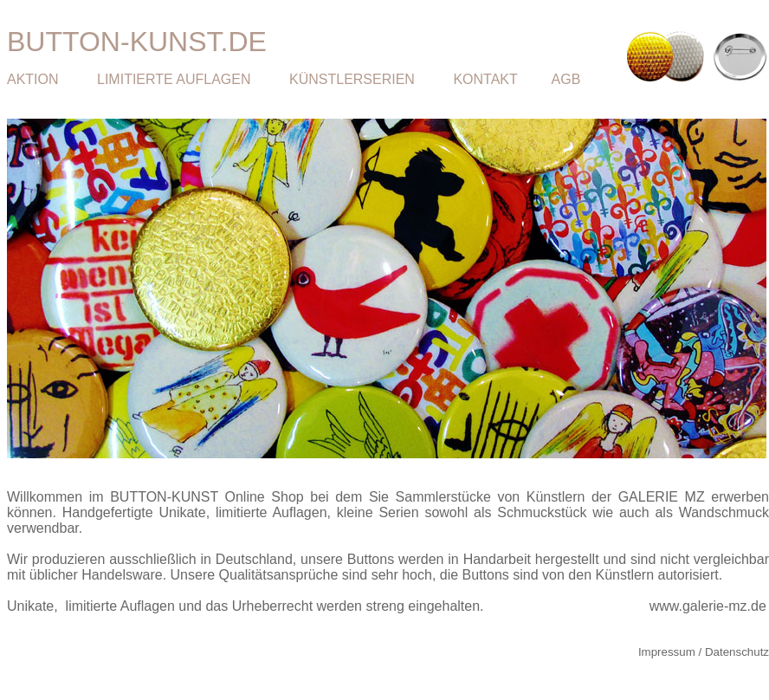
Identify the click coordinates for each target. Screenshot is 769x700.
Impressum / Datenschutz (704, 652)
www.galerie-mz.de (708, 606)
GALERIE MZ (662, 497)
